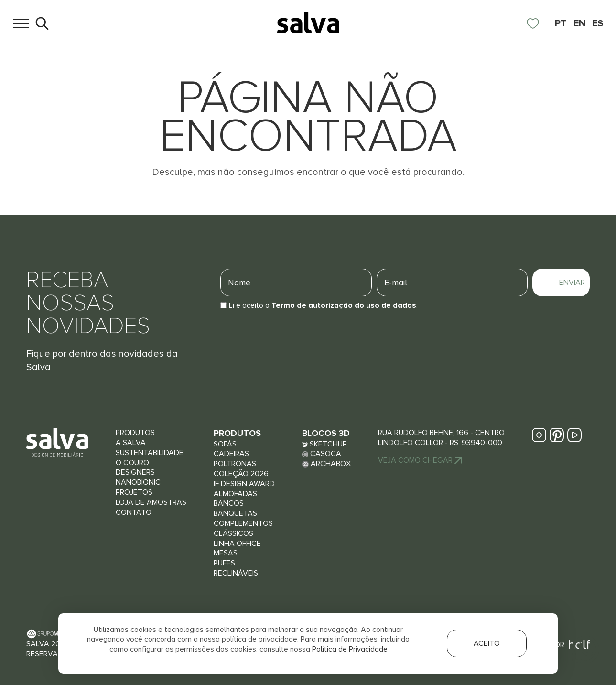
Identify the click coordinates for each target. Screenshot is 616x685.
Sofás (225, 444)
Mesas (226, 553)
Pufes (224, 563)
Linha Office (237, 544)
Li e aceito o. (323, 305)
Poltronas (235, 464)
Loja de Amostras (151, 502)
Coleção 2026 (241, 474)
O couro (132, 463)
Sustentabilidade (150, 453)
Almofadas (235, 494)
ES (598, 23)
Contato (134, 512)
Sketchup (324, 444)
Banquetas (235, 513)
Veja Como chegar (420, 460)
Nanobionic (138, 482)
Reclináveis (236, 573)
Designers (135, 472)
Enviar (572, 283)
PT (561, 23)
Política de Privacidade (350, 649)
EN (579, 23)
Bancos (229, 503)
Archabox (326, 464)
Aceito (487, 643)
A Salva (131, 443)
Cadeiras (231, 454)
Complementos (243, 523)
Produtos (135, 433)
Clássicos (233, 533)
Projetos (134, 492)
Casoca (322, 454)
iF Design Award (244, 484)
